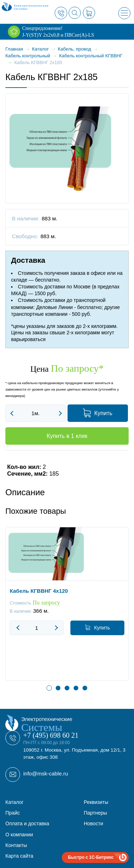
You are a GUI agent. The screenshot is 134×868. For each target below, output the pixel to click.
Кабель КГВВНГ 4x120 (39, 591)
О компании (19, 835)
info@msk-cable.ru (46, 773)
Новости (93, 823)
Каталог (14, 802)
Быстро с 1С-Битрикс (91, 857)
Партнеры (95, 813)
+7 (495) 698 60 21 (51, 735)
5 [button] (85, 688)
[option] (67, 609)
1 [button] (49, 688)
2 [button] (58, 688)
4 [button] (76, 688)
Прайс (13, 813)
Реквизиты (96, 802)
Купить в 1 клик (67, 436)
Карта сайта (19, 856)
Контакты (16, 845)
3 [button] (67, 688)
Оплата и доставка (27, 823)
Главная (14, 49)
